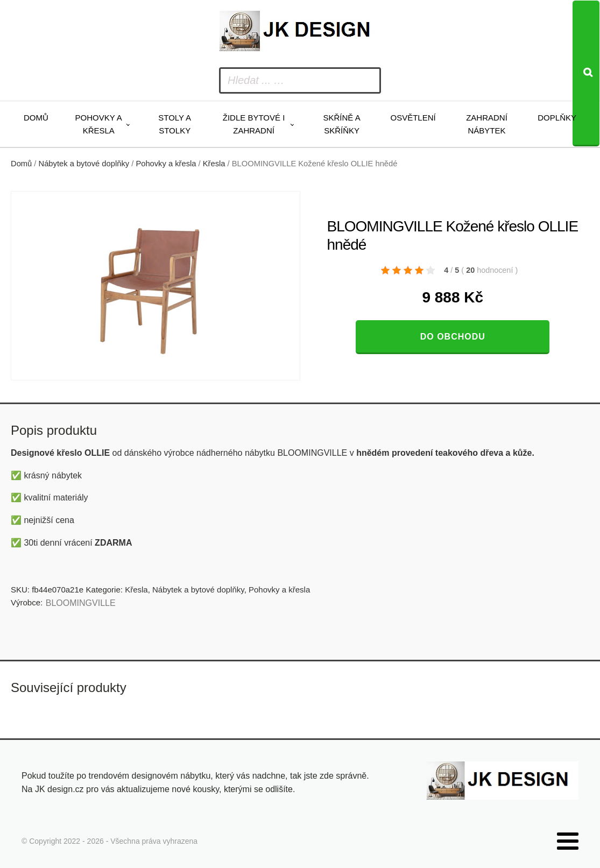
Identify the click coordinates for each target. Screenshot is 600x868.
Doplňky (557, 118)
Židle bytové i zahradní (254, 124)
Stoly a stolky (175, 124)
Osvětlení (413, 118)
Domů (36, 118)
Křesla (214, 164)
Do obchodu (453, 337)
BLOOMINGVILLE (81, 603)
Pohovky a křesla (99, 124)
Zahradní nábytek (487, 124)
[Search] (586, 73)
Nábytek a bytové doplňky (84, 164)
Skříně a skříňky (342, 124)
